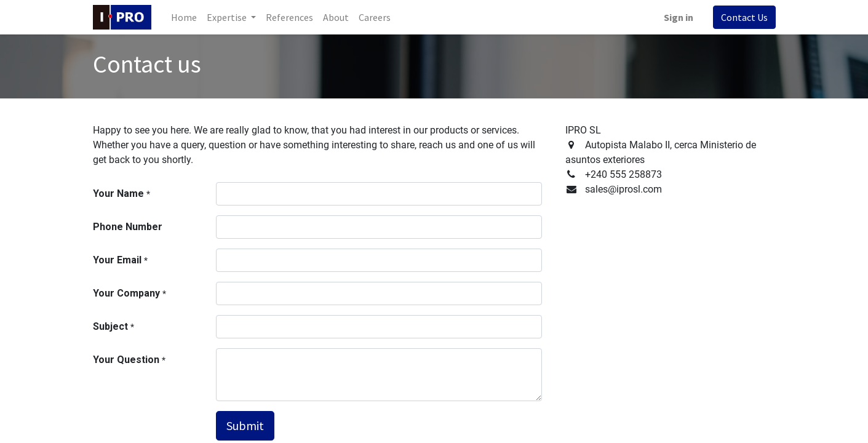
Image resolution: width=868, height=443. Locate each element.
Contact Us (744, 17)
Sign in (679, 17)
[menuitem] (184, 17)
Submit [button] (245, 425)
